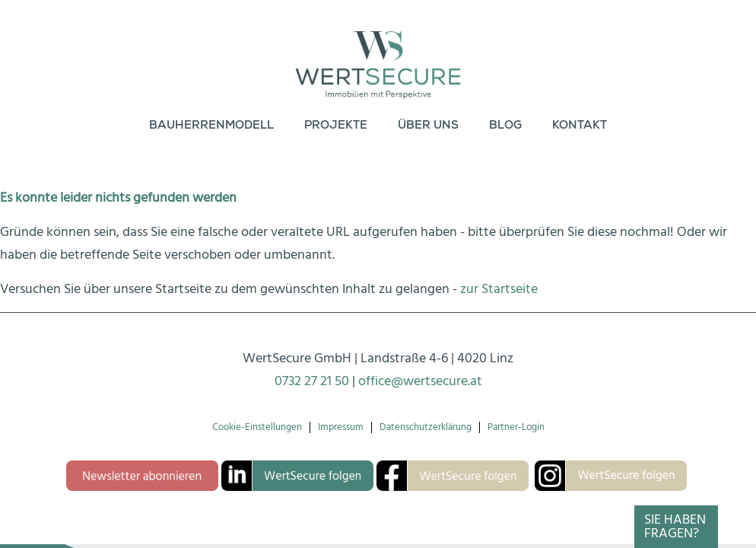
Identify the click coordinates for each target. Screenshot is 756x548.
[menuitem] (211, 126)
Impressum (341, 427)
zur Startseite (499, 289)
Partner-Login (516, 427)
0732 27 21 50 (312, 381)
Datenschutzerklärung (426, 427)
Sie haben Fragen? (675, 526)
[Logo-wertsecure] (378, 53)
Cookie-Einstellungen (257, 427)
